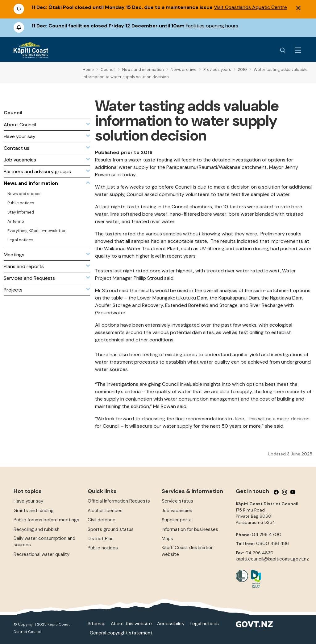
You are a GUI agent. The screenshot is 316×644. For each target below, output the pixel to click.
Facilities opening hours (212, 26)
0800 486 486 (272, 544)
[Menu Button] (298, 50)
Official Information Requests (119, 501)
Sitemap (97, 624)
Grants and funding (34, 511)
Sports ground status (111, 529)
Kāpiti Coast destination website (188, 551)
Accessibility (171, 624)
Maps (167, 539)
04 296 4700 (267, 535)
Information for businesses (190, 529)
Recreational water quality (42, 554)
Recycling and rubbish (37, 529)
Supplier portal (177, 520)
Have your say (28, 501)
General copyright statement (121, 633)
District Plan (101, 539)
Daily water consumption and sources (44, 542)
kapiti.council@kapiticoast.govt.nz (272, 559)
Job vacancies (177, 511)
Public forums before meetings (46, 520)
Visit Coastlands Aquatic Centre (250, 7)
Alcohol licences (105, 511)
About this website (131, 624)
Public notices (103, 548)
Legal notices (204, 624)
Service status (177, 501)
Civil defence (102, 520)
